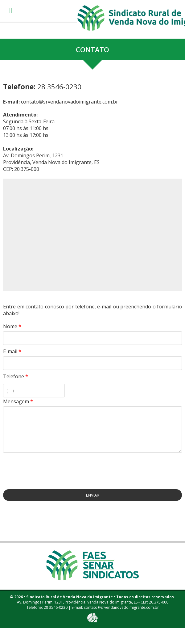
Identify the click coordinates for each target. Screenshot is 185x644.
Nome (12, 326)
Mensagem (18, 401)
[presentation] (50, 468)
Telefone (16, 376)
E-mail (12, 351)
